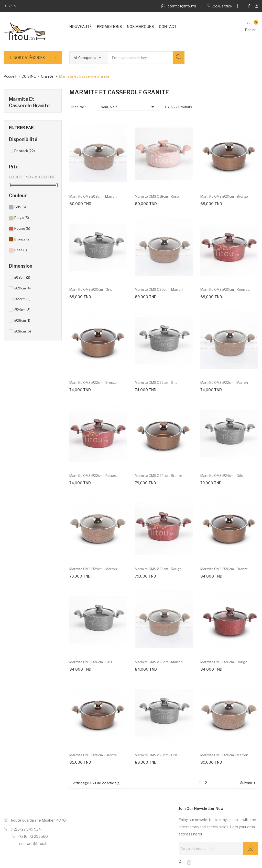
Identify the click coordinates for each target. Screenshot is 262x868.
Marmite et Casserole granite (29, 102)
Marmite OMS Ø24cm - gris (222, 476)
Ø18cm (22, 277)
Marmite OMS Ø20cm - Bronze (224, 196)
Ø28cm (23, 331)
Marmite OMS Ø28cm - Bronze (93, 755)
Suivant (249, 783)
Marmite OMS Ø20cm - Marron (159, 289)
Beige (22, 218)
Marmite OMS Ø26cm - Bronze (224, 569)
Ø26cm (22, 320)
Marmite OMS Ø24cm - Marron (93, 569)
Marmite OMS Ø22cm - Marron (224, 382)
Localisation (220, 6)
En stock (25, 151)
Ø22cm (22, 299)
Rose (21, 250)
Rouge (22, 228)
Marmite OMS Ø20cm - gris (91, 289)
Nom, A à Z (128, 107)
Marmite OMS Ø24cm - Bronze (159, 476)
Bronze (22, 239)
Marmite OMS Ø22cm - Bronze (93, 382)
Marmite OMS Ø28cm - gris (156, 755)
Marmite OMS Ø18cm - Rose (157, 196)
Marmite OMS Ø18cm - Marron (93, 196)
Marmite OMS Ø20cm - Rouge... (225, 289)
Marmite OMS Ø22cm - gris (156, 382)
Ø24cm (22, 310)
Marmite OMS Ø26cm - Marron (159, 662)
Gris (20, 207)
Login (8, 6)
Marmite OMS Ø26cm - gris (91, 662)
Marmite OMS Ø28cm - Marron (224, 755)
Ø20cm (23, 288)
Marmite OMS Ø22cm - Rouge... (94, 476)
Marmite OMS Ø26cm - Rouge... (225, 662)
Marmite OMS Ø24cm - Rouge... (159, 569)
